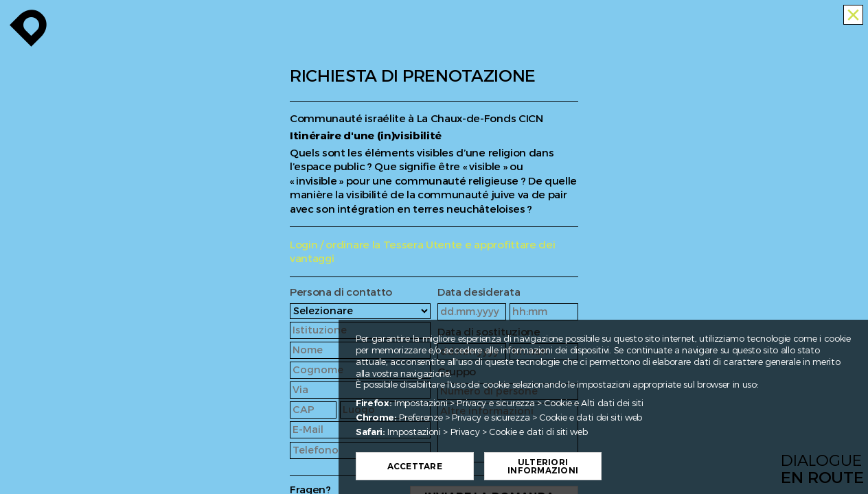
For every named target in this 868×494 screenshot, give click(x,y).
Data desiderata (479, 293)
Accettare (444, 467)
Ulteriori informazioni (572, 467)
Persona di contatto (341, 293)
